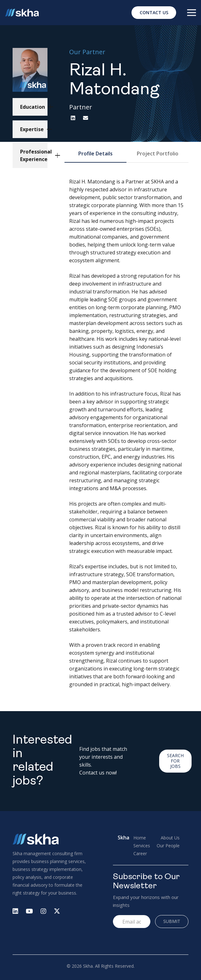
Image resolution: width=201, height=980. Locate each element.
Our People (168, 846)
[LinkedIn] (73, 118)
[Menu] (192, 13)
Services (142, 846)
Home (140, 838)
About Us (170, 838)
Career (140, 853)
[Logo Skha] (22, 13)
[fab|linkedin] (15, 912)
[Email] (86, 118)
